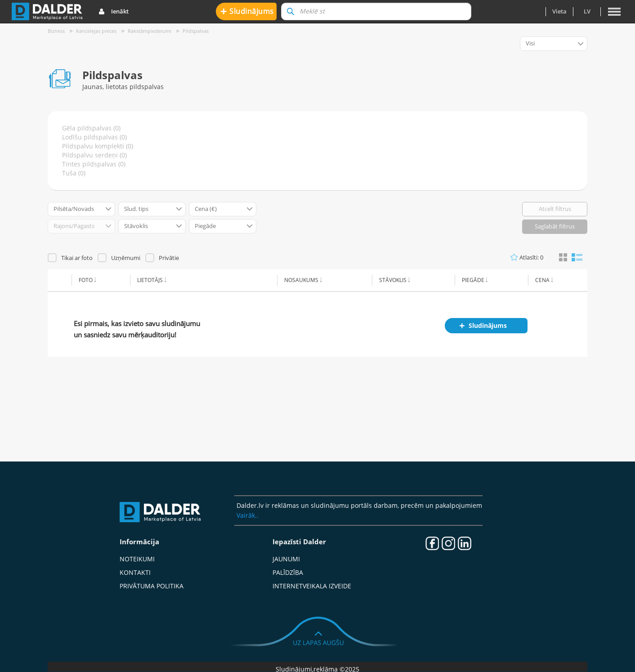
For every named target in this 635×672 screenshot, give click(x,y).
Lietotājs (150, 280)
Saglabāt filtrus (555, 226)
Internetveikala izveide (312, 586)
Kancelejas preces (96, 31)
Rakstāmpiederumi (150, 31)
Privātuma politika (152, 586)
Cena (542, 280)
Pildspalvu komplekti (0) (98, 146)
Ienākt (114, 12)
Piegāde (473, 280)
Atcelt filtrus (555, 209)
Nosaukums (301, 280)
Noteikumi (137, 559)
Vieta (559, 11)
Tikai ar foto (77, 258)
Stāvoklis (393, 280)
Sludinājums (247, 11)
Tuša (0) (74, 173)
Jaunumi (286, 559)
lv (587, 11)
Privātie (169, 258)
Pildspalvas (196, 31)
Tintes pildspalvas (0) (94, 164)
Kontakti (135, 572)
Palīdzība (288, 572)
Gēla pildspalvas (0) (91, 128)
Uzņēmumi (126, 258)
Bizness (56, 31)
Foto (86, 280)
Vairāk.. (248, 515)
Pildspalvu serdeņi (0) (94, 155)
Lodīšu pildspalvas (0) (94, 137)
